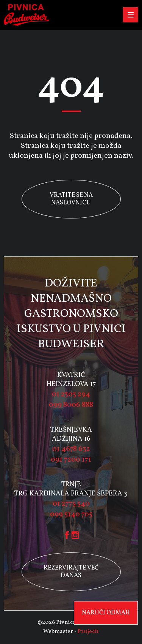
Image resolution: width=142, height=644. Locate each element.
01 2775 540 (71, 504)
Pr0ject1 (88, 632)
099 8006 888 (71, 405)
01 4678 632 (71, 449)
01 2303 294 (71, 394)
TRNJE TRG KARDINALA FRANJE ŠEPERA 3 (71, 489)
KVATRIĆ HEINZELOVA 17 (71, 380)
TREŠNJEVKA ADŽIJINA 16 (71, 434)
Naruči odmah (106, 613)
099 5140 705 (71, 514)
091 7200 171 (71, 460)
